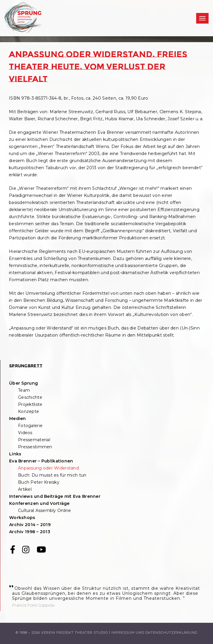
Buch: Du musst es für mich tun (52, 475)
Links (15, 454)
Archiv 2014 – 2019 (30, 525)
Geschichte (30, 397)
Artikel (25, 489)
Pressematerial (34, 440)
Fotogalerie (30, 426)
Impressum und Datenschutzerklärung (155, 633)
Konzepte (29, 411)
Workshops (22, 518)
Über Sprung (23, 383)
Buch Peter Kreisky (39, 482)
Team (24, 390)
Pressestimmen (35, 447)
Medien (18, 419)
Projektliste (30, 404)
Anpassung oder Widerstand (48, 468)
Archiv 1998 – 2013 (30, 532)
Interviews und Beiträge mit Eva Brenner (55, 496)
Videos (25, 433)
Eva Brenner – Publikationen (41, 461)
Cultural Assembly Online (45, 510)
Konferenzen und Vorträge (39, 503)
